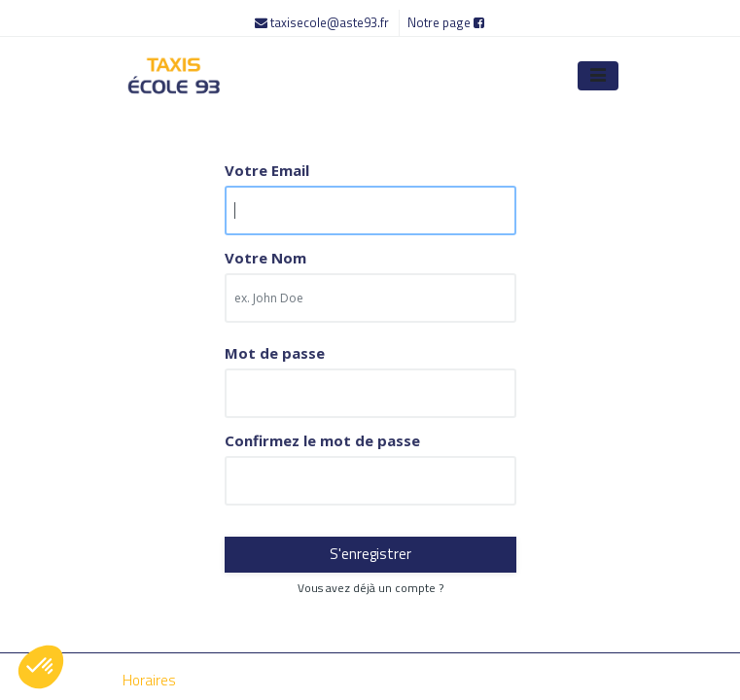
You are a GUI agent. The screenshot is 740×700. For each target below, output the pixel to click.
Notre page (446, 22)
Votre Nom (265, 258)
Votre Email (267, 171)
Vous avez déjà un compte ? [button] (370, 588)
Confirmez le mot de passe (322, 441)
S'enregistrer (370, 554)
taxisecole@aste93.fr (323, 22)
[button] (41, 667)
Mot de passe (275, 353)
